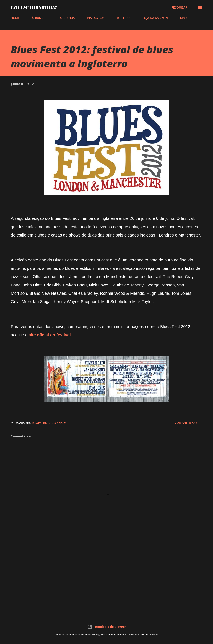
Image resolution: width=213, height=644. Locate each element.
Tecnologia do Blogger (106, 627)
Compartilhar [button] (186, 423)
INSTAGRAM (96, 18)
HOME (15, 18)
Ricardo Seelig (55, 423)
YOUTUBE (123, 18)
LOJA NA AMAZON (155, 18)
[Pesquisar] (179, 7)
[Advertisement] (106, 577)
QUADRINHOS (65, 18)
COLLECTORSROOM (34, 7)
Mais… (185, 18)
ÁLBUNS (37, 18)
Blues (37, 423)
